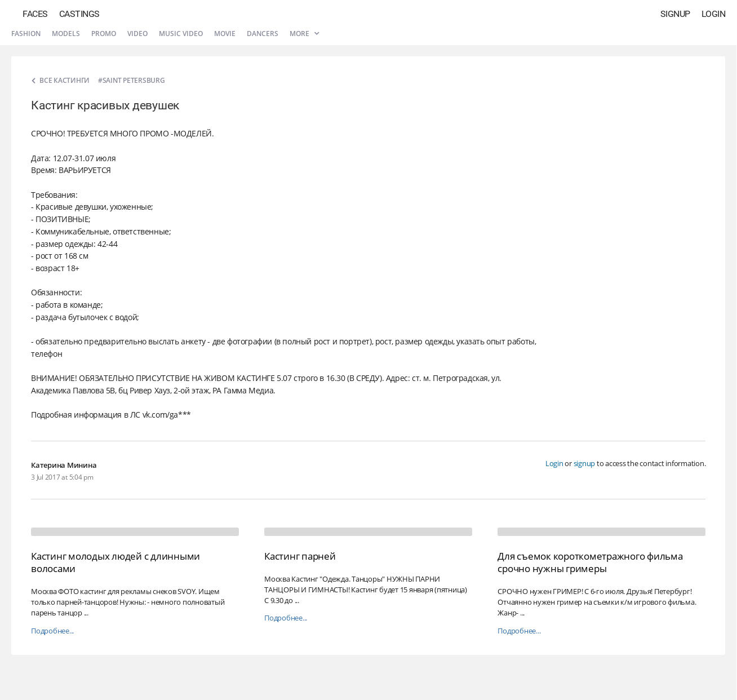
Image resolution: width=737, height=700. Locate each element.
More (304, 34)
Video (137, 34)
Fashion (26, 34)
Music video (181, 34)
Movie (225, 34)
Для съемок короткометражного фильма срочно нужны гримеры (590, 562)
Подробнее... (52, 631)
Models (66, 34)
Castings (79, 14)
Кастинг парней (300, 556)
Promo (104, 34)
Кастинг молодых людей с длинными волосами (116, 562)
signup (585, 463)
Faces (35, 14)
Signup (675, 14)
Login (714, 14)
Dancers (263, 34)
